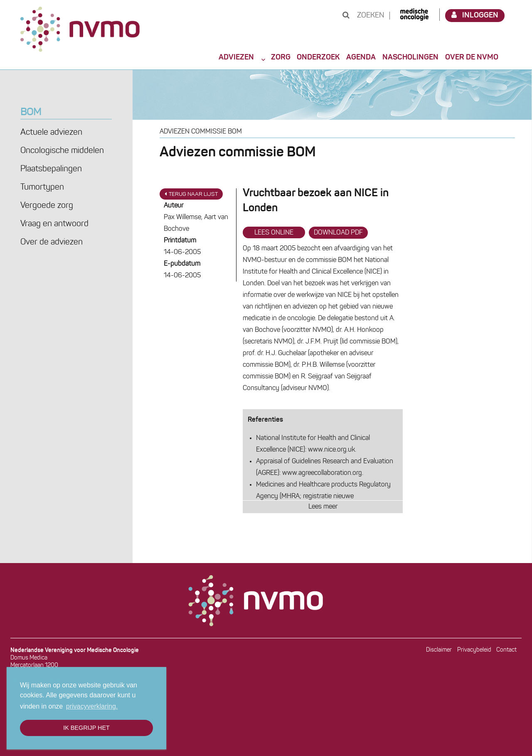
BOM (31, 113)
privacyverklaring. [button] (92, 706)
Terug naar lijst (191, 194)
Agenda (361, 57)
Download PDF (338, 233)
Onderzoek (318, 57)
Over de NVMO (472, 57)
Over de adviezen (52, 242)
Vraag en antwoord (54, 224)
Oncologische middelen (62, 151)
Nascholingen (410, 57)
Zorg (281, 57)
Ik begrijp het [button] (86, 728)
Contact (506, 650)
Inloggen (475, 15)
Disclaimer (439, 650)
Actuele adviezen (51, 133)
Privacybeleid (474, 650)
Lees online (274, 233)
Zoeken (363, 16)
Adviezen (236, 57)
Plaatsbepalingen (51, 169)
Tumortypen (42, 188)
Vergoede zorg (47, 206)
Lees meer (323, 507)
